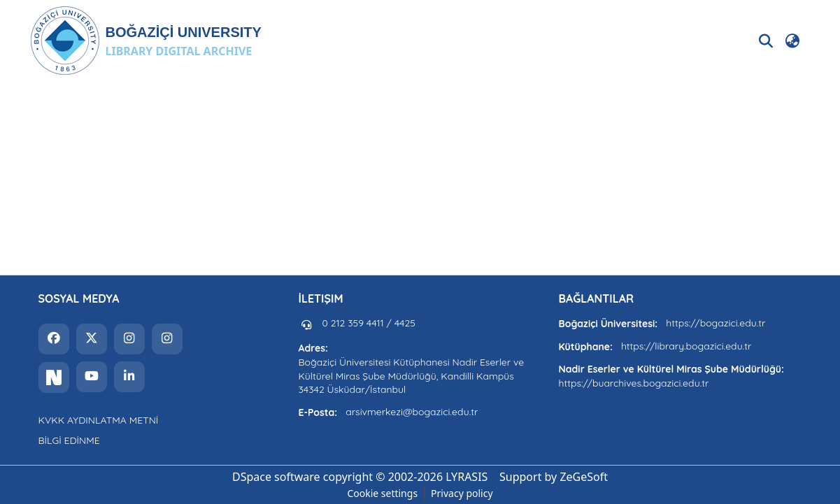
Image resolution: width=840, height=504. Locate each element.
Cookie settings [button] (382, 493)
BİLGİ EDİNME (69, 440)
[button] (146, 41)
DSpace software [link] (276, 477)
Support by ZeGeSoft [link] (554, 477)
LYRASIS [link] (467, 477)
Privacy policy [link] (462, 493)
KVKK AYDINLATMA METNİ (99, 420)
